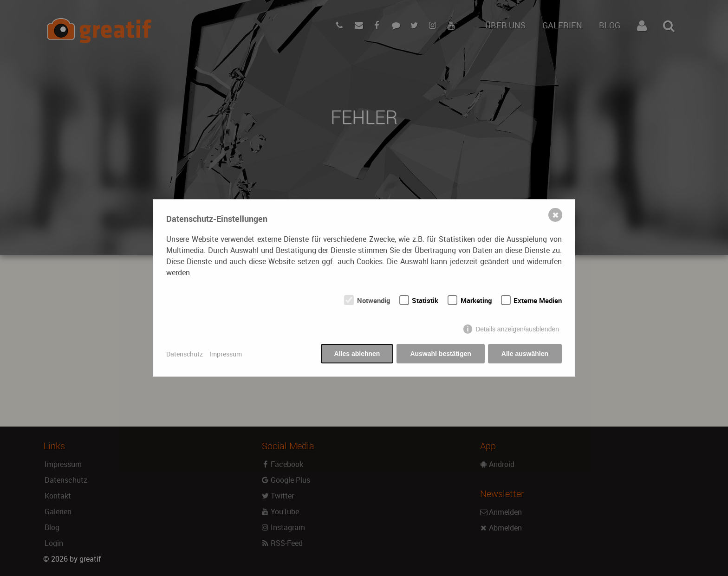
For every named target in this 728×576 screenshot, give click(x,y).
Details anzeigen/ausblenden (517, 329)
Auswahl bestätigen (440, 354)
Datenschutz (185, 354)
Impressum (226, 354)
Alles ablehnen (357, 354)
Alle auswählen (525, 354)
